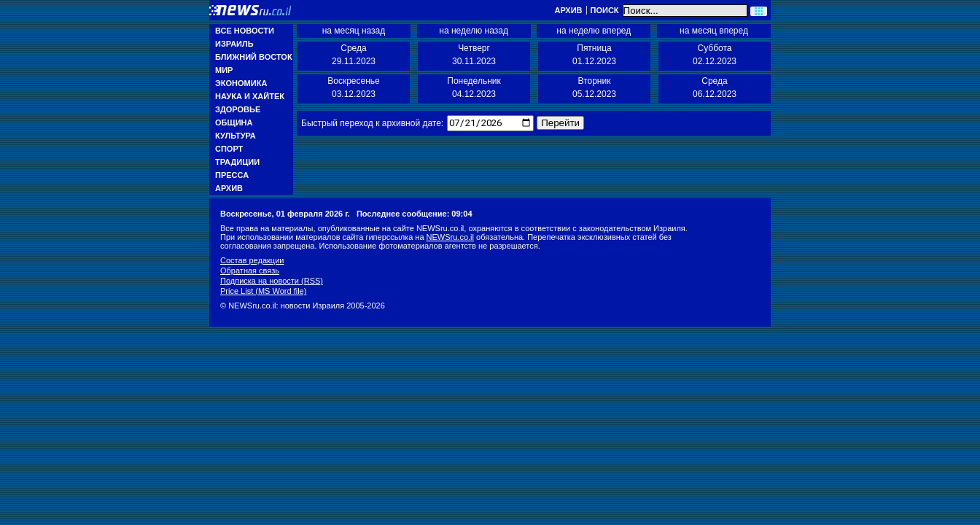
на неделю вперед (594, 31)
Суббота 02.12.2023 (715, 55)
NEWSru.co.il (450, 237)
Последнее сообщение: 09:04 (415, 214)
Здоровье (238, 109)
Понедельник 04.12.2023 (474, 87)
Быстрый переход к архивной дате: (372, 123)
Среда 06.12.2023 (715, 87)
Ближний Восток (254, 57)
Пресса (232, 175)
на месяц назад (354, 31)
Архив (568, 10)
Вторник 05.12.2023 (594, 87)
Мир (224, 70)
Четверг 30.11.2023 (474, 55)
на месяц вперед (714, 31)
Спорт (229, 149)
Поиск (605, 10)
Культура (236, 136)
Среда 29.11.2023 (354, 55)
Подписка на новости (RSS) (272, 281)
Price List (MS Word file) (263, 291)
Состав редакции (252, 260)
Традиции (237, 162)
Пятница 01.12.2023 (594, 55)
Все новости (245, 31)
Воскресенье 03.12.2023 (354, 87)
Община (234, 122)
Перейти (560, 123)
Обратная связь (250, 271)
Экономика (241, 83)
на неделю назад (474, 31)
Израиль (234, 44)
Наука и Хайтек (250, 96)
